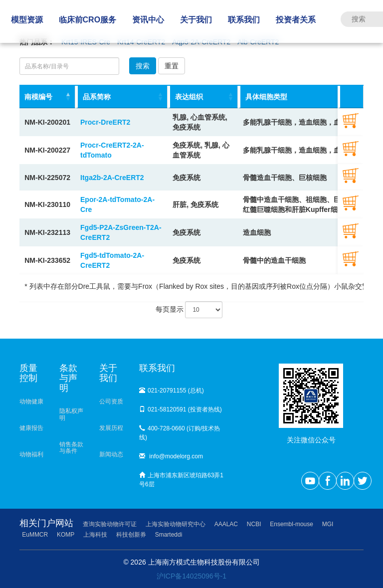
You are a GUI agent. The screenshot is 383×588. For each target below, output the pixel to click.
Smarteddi (169, 535)
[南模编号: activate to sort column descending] (47, 97)
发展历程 (111, 428)
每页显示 (189, 310)
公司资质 (111, 401)
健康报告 (31, 428)
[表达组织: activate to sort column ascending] (203, 97)
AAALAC (226, 524)
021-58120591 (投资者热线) (181, 409)
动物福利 (31, 454)
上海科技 (95, 535)
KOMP (66, 535)
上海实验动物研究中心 (176, 524)
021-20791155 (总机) (172, 391)
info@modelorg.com (171, 456)
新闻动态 (111, 454)
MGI (328, 524)
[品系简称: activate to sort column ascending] (121, 97)
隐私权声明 (71, 414)
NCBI (254, 524)
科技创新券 (131, 535)
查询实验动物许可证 (110, 524)
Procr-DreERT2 (105, 122)
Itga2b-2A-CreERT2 (112, 178)
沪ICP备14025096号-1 (191, 576)
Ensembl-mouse (291, 524)
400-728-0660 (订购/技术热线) (180, 433)
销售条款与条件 (71, 448)
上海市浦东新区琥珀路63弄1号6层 (181, 480)
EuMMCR (35, 535)
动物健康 (31, 401)
